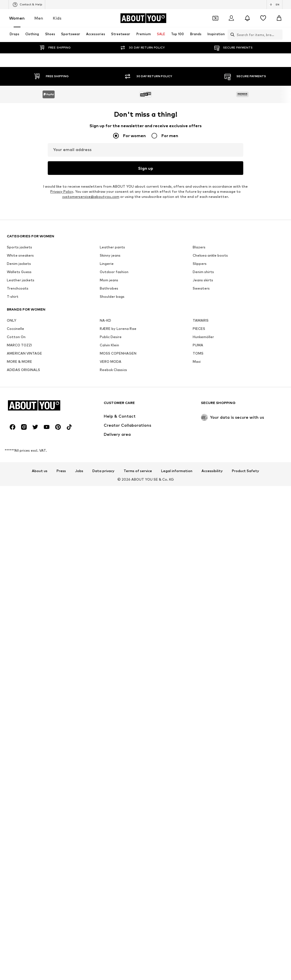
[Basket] (279, 18)
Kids (57, 18)
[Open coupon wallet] (215, 18)
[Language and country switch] (275, 5)
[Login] (231, 18)
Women (17, 18)
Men (39, 18)
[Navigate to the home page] (143, 18)
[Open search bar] (231, 35)
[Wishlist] (263, 18)
